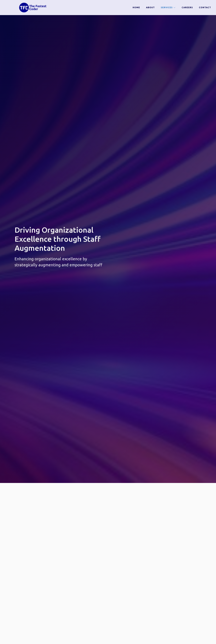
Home (136, 7)
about (150, 7)
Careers (187, 7)
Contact (205, 7)
